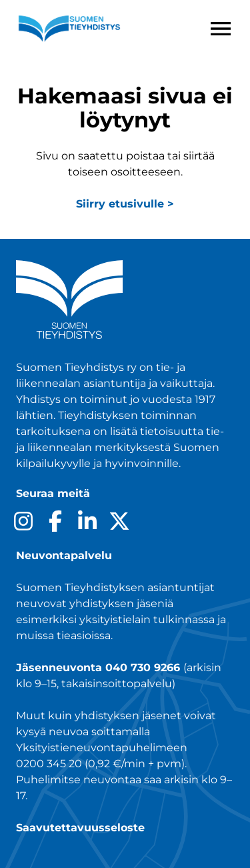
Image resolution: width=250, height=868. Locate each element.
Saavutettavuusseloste (80, 828)
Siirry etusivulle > (125, 204)
